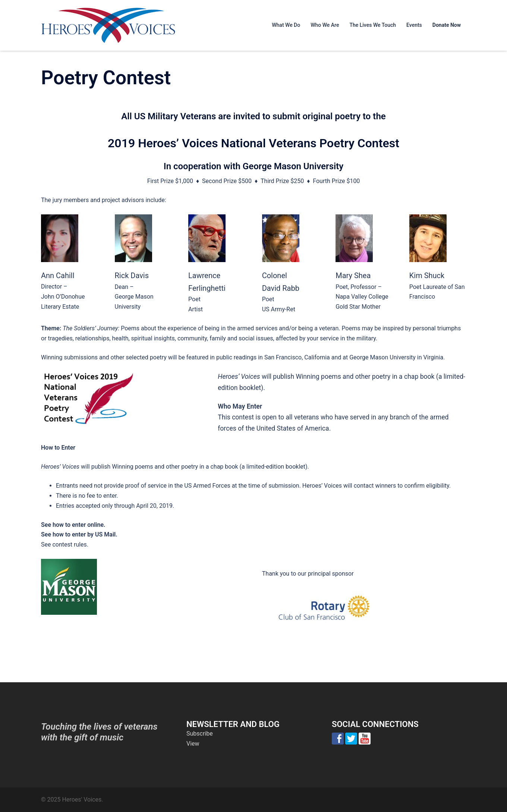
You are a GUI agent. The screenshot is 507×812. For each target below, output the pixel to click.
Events (414, 25)
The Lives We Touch (373, 25)
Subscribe (200, 734)
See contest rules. (65, 545)
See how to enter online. (73, 525)
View (193, 744)
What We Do (286, 25)
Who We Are (325, 25)
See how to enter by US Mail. (79, 534)
